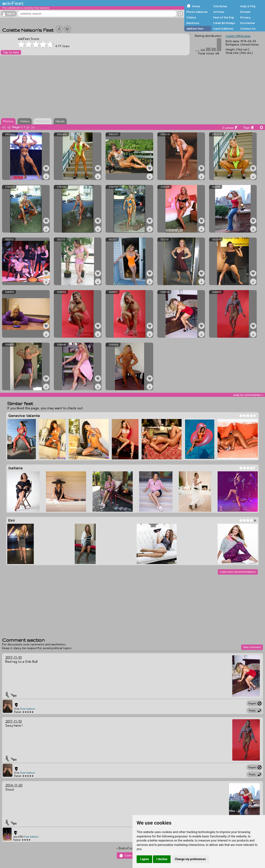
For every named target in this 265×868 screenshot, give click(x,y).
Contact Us (248, 29)
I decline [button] (162, 859)
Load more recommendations (238, 572)
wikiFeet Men (195, 29)
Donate (245, 12)
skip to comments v (248, 395)
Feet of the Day (224, 17)
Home (196, 6)
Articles (219, 12)
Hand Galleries (223, 29)
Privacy (245, 17)
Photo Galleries (197, 12)
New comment (252, 647)
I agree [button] (144, 859)
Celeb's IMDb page (238, 36)
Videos (191, 17)
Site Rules (220, 6)
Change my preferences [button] (190, 859)
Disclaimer (248, 23)
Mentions (193, 23)
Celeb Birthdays (224, 23)
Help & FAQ (248, 6)
